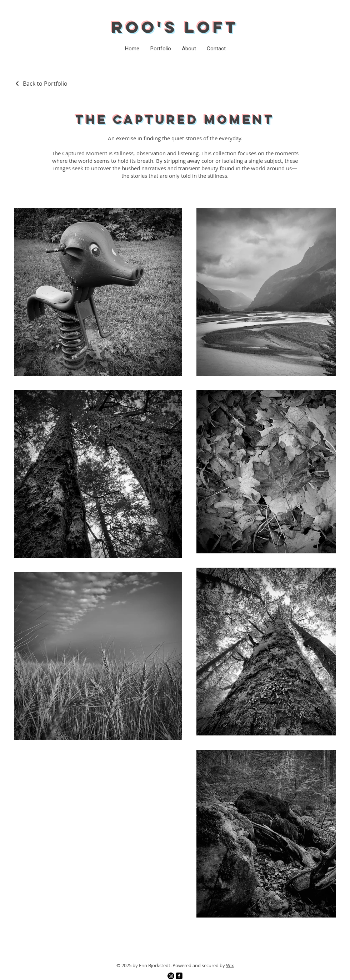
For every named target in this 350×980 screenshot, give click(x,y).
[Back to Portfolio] (41, 84)
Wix (230, 965)
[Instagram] (171, 976)
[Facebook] (179, 976)
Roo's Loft (175, 27)
